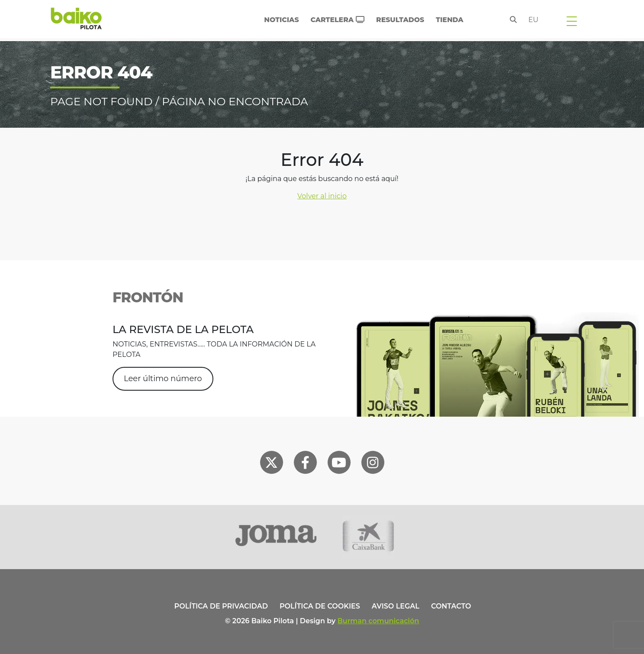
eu (533, 20)
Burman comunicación (378, 621)
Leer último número (163, 379)
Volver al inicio (322, 196)
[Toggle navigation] (572, 21)
